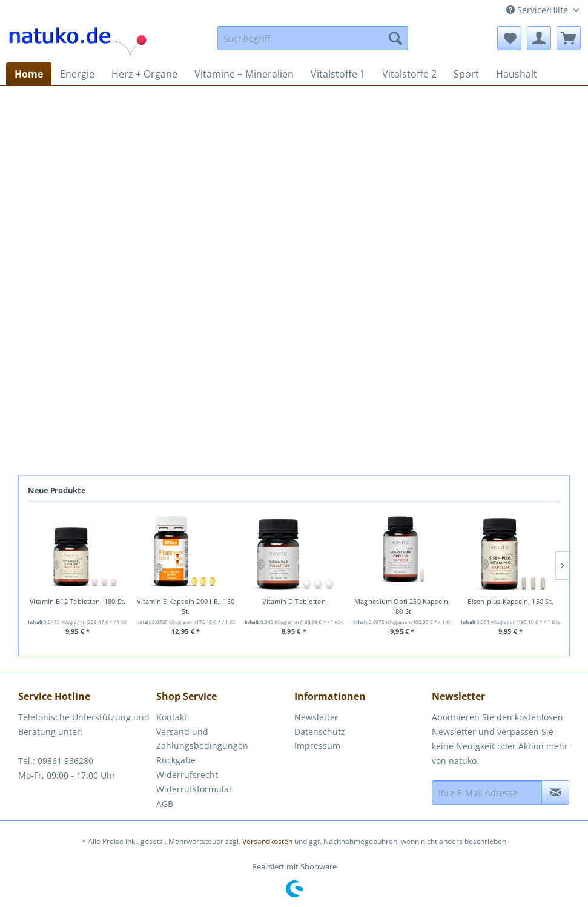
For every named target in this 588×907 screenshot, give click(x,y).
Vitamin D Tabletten (294, 602)
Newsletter (316, 717)
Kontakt (172, 717)
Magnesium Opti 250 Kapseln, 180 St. (402, 607)
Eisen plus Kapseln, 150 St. (510, 602)
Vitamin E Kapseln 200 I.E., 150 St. (186, 607)
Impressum (317, 746)
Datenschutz (320, 732)
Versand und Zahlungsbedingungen (202, 739)
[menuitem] (313, 38)
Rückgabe (176, 760)
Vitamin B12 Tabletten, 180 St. (78, 602)
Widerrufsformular (194, 789)
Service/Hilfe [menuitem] (538, 10)
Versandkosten (267, 841)
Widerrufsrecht (187, 775)
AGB (165, 804)
